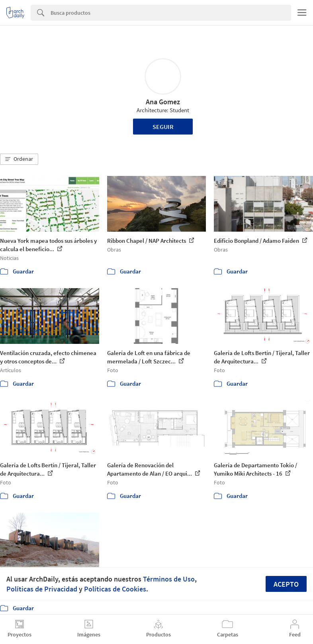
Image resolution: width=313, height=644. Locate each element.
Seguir (163, 127)
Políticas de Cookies (115, 589)
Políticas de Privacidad (42, 589)
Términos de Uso (169, 579)
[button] (19, 159)
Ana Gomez (163, 102)
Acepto (286, 584)
